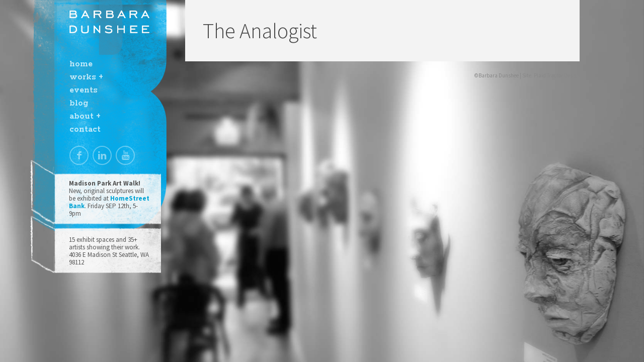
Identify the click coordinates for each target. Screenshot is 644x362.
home (81, 64)
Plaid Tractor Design (557, 75)
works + (86, 77)
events (84, 90)
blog (79, 103)
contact (85, 129)
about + (85, 116)
